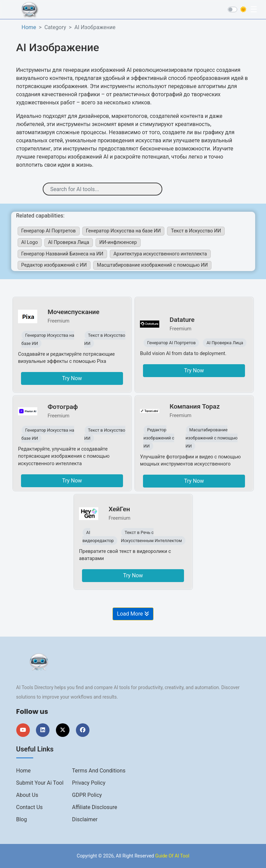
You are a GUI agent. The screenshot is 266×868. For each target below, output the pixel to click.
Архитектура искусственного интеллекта (160, 254)
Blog (22, 819)
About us (27, 795)
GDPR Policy (87, 795)
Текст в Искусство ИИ (196, 231)
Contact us (30, 807)
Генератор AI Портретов (49, 231)
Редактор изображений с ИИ (54, 265)
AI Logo (30, 242)
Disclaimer (85, 819)
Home (29, 27)
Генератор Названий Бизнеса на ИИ (62, 254)
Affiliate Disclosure (95, 807)
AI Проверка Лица (69, 242)
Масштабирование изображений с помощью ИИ (152, 265)
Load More (133, 614)
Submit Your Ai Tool (40, 783)
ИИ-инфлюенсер (118, 242)
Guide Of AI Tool (172, 856)
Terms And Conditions (99, 771)
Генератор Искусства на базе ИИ (124, 231)
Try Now (72, 378)
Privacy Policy (89, 783)
